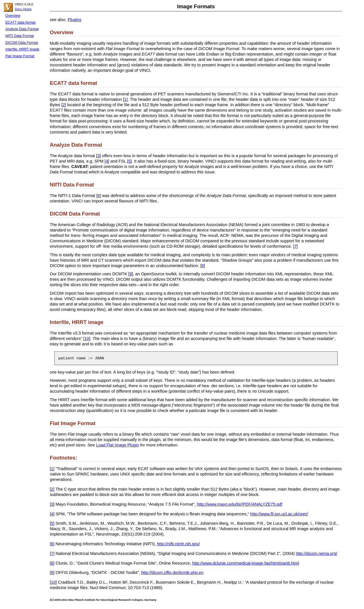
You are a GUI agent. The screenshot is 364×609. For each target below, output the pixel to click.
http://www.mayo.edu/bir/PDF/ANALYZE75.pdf (239, 504)
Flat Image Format (20, 56)
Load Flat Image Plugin (118, 445)
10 (87, 339)
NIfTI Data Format (20, 36)
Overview (13, 16)
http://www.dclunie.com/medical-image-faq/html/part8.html (246, 563)
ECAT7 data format (20, 22)
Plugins (75, 20)
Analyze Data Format (22, 29)
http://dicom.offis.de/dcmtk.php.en (172, 573)
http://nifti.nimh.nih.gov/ (178, 544)
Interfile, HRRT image (22, 49)
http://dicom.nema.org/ (317, 553)
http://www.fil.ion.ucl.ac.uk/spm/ (279, 514)
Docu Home (23, 9)
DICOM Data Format (22, 43)
